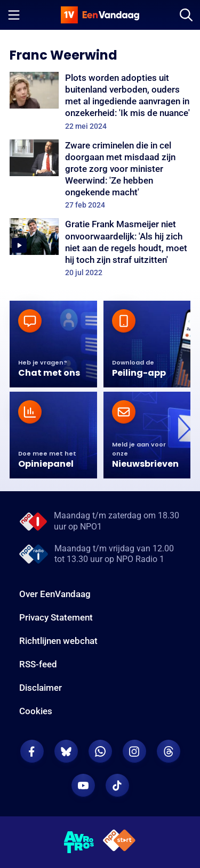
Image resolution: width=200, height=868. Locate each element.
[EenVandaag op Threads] (169, 751)
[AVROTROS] (79, 842)
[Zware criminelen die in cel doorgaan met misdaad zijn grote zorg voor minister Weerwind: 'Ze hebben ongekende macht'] (100, 175)
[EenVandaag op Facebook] (32, 751)
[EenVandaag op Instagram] (134, 751)
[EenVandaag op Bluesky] (66, 751)
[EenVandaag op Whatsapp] (100, 751)
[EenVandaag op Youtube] (83, 786)
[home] (100, 15)
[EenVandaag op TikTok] (117, 786)
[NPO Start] (119, 842)
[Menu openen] (14, 15)
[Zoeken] (186, 15)
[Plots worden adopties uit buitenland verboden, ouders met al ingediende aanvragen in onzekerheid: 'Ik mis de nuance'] (100, 101)
